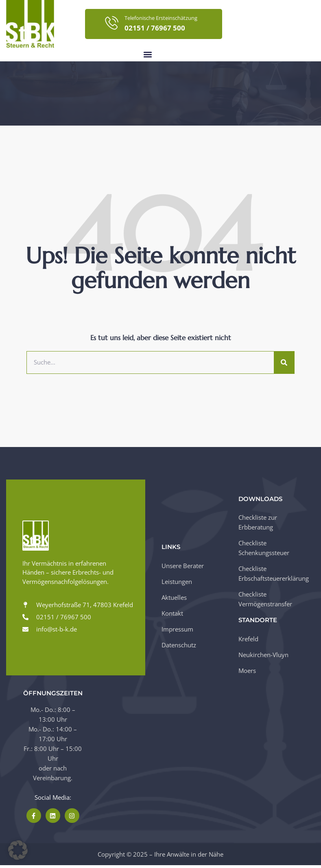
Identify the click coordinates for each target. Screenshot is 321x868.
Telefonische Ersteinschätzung (161, 18)
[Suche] (284, 365)
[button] (148, 55)
